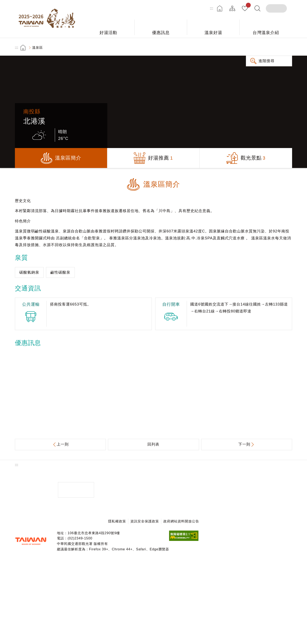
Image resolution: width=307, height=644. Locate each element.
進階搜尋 (266, 61)
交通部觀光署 (31, 541)
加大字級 (275, 48)
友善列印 (251, 48)
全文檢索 (257, 8)
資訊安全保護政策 (145, 521)
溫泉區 (37, 48)
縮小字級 (286, 48)
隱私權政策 (117, 521)
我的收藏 (247, 6)
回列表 (153, 444)
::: (212, 8)
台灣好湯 (49, 19)
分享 (263, 48)
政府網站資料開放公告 (181, 521)
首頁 (220, 8)
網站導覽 (232, 8)
